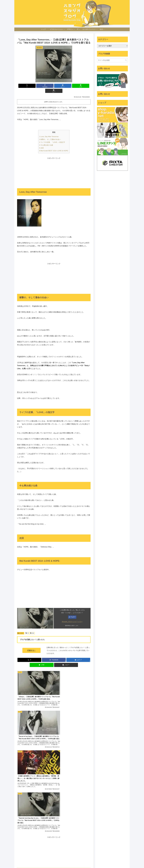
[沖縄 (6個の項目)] (34, 850)
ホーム (60, 862)
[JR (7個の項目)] (28, 850)
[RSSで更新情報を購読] (53, 747)
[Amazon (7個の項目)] (31, 847)
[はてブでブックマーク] (54, 86)
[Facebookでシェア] (42, 86)
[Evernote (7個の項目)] (20, 850)
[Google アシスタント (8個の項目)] (23, 841)
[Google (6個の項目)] (47, 850)
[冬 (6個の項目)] (40, 850)
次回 (41, 143)
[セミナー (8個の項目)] (29, 844)
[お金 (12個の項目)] (40, 831)
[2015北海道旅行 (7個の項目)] (22, 847)
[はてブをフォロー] (41, 747)
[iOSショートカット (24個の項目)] (23, 819)
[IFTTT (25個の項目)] (47, 816)
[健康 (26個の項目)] (30, 816)
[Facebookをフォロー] (38, 747)
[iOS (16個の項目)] (32, 825)
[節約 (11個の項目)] (29, 834)
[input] (112, 60)
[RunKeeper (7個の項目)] (40, 847)
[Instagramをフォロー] (44, 747)
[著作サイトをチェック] (32, 747)
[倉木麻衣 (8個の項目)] (41, 841)
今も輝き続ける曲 (46, 140)
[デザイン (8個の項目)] (38, 844)
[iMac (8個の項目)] (48, 841)
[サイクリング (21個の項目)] (21, 822)
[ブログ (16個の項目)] (25, 825)
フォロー (73, 612)
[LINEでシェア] (66, 86)
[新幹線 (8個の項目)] (20, 844)
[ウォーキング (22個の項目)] (45, 819)
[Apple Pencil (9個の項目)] (29, 837)
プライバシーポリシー (70, 862)
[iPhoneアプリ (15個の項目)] (23, 828)
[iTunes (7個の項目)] (48, 847)
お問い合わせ (82, 862)
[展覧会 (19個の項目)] (42, 822)
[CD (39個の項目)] (19, 813)
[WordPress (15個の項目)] (47, 825)
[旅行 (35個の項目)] (32, 813)
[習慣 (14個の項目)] (47, 828)
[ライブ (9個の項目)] (48, 837)
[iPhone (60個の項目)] (34, 810)
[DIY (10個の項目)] (48, 834)
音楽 (32, 628)
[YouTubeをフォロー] (47, 747)
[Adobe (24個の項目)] (35, 819)
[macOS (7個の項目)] (47, 844)
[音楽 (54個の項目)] (48, 810)
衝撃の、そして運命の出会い (50, 134)
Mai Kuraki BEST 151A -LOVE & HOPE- (54, 146)
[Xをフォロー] (35, 747)
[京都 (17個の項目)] (19, 825)
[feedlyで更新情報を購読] (50, 747)
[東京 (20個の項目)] (36, 822)
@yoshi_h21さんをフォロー (72, 617)
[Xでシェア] (29, 86)
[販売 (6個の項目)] (34, 853)
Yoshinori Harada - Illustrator (69, 801)
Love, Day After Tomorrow (49, 132)
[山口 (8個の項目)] (33, 841)
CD (27, 628)
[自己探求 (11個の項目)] (21, 834)
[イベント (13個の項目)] (32, 831)
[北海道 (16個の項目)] (38, 825)
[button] (79, 86)
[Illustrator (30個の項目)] (21, 816)
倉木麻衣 (21, 628)
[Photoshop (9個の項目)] (39, 837)
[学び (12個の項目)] (48, 831)
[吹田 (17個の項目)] (48, 822)
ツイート (96, 799)
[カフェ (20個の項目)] (29, 822)
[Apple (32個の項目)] (40, 813)
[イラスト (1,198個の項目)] (20, 810)
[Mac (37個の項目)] (26, 813)
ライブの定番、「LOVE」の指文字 (52, 137)
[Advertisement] (54, 167)
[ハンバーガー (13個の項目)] (22, 831)
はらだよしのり (37, 732)
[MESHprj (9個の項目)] (20, 837)
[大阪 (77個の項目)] (27, 810)
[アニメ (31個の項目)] (47, 813)
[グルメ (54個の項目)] (41, 810)
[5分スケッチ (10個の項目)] (39, 834)
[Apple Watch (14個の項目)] (36, 828)
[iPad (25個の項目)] (38, 816)
